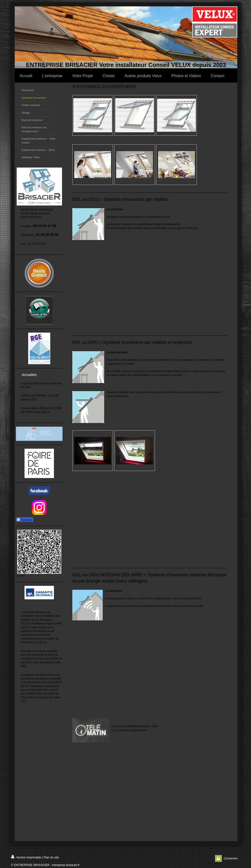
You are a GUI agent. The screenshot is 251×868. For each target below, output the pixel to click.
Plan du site (51, 857)
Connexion (231, 858)
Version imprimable (26, 857)
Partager (25, 520)
